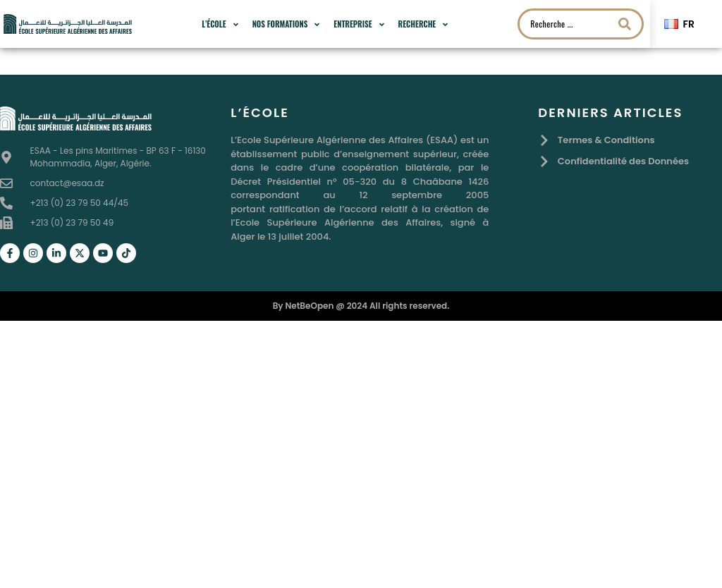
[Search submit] (625, 24)
